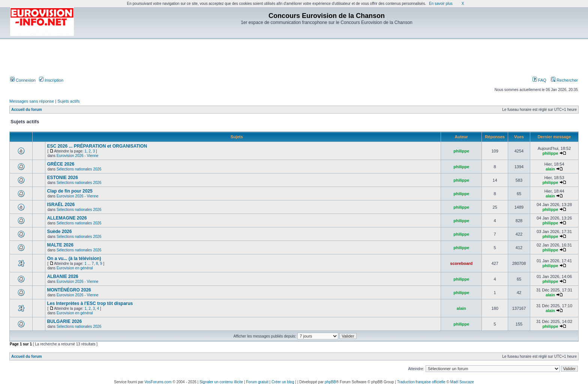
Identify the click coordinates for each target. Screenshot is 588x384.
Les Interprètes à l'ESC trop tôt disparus (90, 303)
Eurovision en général (75, 268)
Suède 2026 (59, 232)
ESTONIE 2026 (62, 178)
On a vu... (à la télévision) (74, 258)
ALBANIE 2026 (62, 276)
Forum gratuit (257, 382)
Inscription (51, 80)
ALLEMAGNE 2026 (67, 218)
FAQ (539, 80)
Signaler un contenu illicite (221, 382)
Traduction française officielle (421, 382)
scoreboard (461, 263)
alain (550, 169)
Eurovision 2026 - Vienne (78, 156)
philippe (461, 151)
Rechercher (564, 80)
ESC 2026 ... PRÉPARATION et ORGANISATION (97, 146)
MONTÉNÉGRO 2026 (69, 290)
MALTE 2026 (60, 245)
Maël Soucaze (462, 382)
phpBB (330, 382)
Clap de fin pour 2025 (70, 191)
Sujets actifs (68, 101)
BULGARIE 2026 (64, 321)
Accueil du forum (27, 110)
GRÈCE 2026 (61, 164)
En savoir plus (441, 4)
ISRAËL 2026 (61, 205)
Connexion (23, 80)
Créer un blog (283, 382)
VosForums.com (158, 382)
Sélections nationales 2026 (79, 169)
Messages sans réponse (32, 101)
